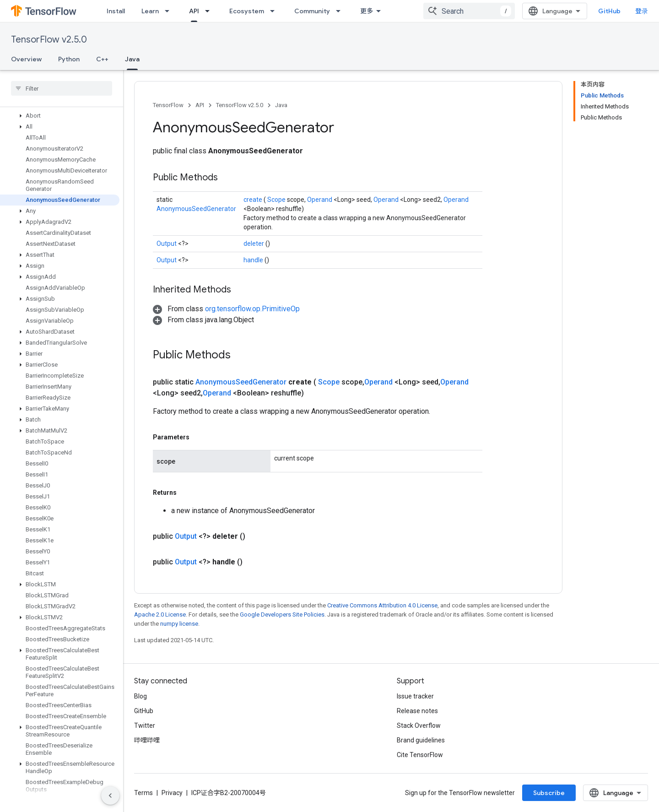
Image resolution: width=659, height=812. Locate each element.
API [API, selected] (194, 11)
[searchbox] (62, 88)
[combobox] (469, 11)
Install (116, 11)
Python (69, 59)
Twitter (145, 725)
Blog (140, 696)
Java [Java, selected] (132, 59)
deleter (254, 244)
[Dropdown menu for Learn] (170, 11)
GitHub (609, 11)
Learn (150, 11)
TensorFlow (168, 105)
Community (312, 11)
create (254, 200)
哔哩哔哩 (147, 740)
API (200, 105)
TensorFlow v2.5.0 (49, 40)
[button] (60, 116)
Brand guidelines (421, 740)
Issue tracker (415, 696)
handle (254, 260)
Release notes (417, 711)
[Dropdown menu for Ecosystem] (275, 11)
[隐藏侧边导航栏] (110, 796)
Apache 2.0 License (160, 614)
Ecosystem (247, 11)
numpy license (179, 624)
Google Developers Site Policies (282, 614)
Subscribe (549, 793)
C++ (102, 59)
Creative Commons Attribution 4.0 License (382, 605)
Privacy (172, 793)
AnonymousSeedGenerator (196, 209)
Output (167, 244)
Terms (143, 793)
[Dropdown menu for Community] (341, 11)
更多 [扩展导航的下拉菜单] (367, 11)
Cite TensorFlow (420, 755)
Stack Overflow (419, 725)
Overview (26, 59)
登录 (642, 11)
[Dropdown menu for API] (210, 11)
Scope (277, 200)
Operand (320, 200)
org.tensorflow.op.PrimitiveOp (252, 309)
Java (281, 105)
